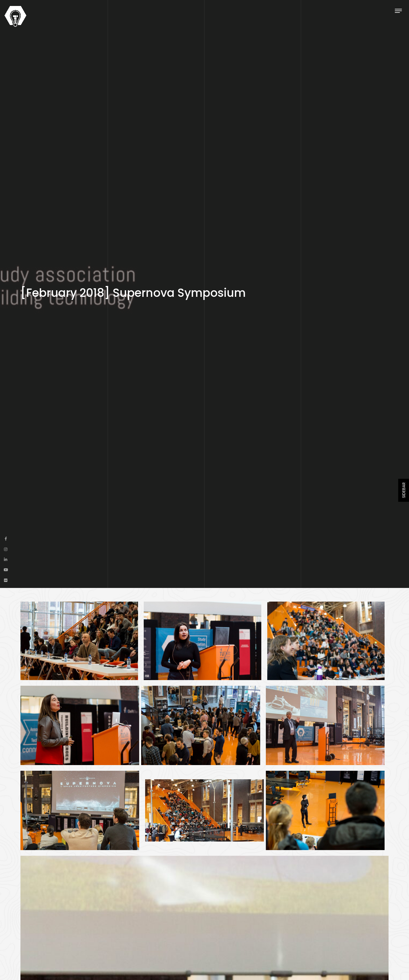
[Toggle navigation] (398, 11)
